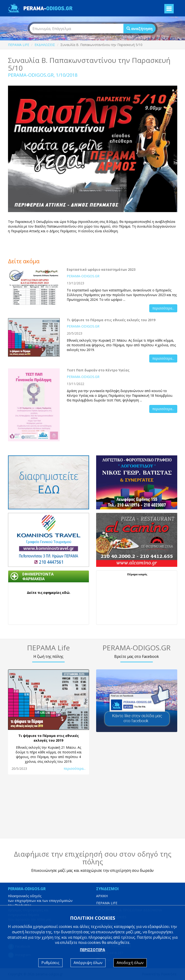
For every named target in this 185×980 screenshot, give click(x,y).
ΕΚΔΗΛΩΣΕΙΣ (45, 45)
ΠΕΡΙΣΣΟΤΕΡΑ (92, 950)
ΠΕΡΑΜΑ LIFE (19, 45)
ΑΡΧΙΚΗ (102, 896)
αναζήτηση (140, 29)
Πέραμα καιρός (137, 574)
